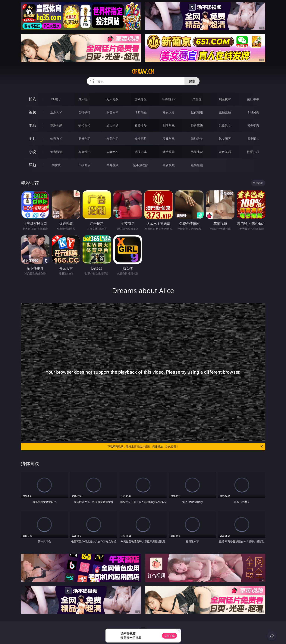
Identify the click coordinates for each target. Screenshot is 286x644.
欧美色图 (112, 139)
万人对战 (112, 99)
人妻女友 (112, 152)
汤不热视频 (141, 165)
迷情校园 (169, 152)
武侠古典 (141, 152)
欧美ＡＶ (112, 112)
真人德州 (84, 99)
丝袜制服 (197, 112)
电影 (33, 125)
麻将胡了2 (169, 99)
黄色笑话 (225, 152)
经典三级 (197, 125)
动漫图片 (141, 139)
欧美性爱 (141, 125)
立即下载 (169, 636)
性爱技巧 (253, 152)
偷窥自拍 (56, 139)
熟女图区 (225, 139)
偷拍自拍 (84, 125)
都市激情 (56, 152)
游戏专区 (141, 99)
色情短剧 (197, 165)
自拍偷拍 (84, 112)
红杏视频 (169, 165)
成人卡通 (112, 125)
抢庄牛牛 (253, 99)
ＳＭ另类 (253, 112)
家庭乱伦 (84, 152)
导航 (33, 165)
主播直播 (225, 112)
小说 (33, 152)
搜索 (192, 81)
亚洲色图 (84, 139)
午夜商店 (84, 165)
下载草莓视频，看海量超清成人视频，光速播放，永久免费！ (185, 446)
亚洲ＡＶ (56, 112)
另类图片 (253, 139)
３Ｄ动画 (141, 112)
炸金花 (197, 99)
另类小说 (197, 152)
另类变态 (253, 125)
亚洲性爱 (56, 125)
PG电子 (56, 99)
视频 (33, 112)
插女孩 (56, 165)
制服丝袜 (169, 125)
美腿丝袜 (169, 139)
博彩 (33, 99)
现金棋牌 (225, 99)
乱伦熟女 (225, 125)
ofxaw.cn (143, 71)
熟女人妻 (169, 112)
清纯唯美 (197, 139)
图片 (33, 139)
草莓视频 (112, 165)
